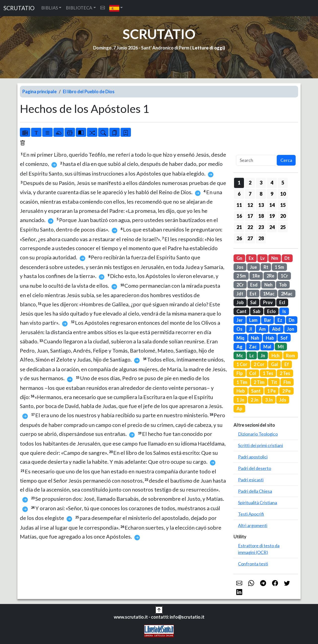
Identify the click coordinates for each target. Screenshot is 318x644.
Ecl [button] (282, 302)
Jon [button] (291, 329)
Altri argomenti (253, 525)
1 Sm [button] (279, 267)
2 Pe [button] (286, 391)
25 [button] (283, 227)
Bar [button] (268, 320)
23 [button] (261, 227)
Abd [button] (276, 329)
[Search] (256, 160)
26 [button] (239, 238)
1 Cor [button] (242, 364)
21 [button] (239, 227)
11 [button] (239, 205)
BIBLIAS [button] (50, 8)
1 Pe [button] (272, 391)
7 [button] (250, 194)
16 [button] (239, 216)
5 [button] (283, 183)
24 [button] (272, 227)
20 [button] (283, 216)
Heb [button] (241, 391)
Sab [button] (257, 311)
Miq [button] (240, 338)
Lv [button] (263, 258)
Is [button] (284, 311)
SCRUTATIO (19, 8)
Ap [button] (239, 409)
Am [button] (262, 329)
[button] (116, 8)
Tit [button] (274, 382)
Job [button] (240, 302)
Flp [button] (240, 373)
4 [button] (272, 183)
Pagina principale (40, 92)
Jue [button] (253, 267)
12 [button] (250, 205)
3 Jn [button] (269, 400)
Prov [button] (268, 302)
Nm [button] (275, 258)
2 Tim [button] (259, 382)
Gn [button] (239, 258)
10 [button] (283, 194)
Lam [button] (253, 320)
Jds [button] (283, 400)
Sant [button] (256, 391)
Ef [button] (287, 364)
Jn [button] (263, 356)
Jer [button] (240, 320)
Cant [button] (241, 311)
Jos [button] (240, 267)
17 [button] (250, 216)
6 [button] (239, 194)
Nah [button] (255, 338)
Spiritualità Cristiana (258, 503)
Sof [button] (284, 338)
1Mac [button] (269, 294)
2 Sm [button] (241, 276)
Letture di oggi (208, 48)
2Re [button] (270, 276)
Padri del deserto (255, 468)
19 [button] (272, 216)
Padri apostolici (253, 457)
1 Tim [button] (242, 382)
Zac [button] (253, 347)
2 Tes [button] (285, 373)
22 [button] (250, 227)
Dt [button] (287, 258)
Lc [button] (252, 356)
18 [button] (261, 216)
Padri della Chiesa (255, 491)
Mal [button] (267, 347)
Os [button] (239, 329)
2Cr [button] (240, 285)
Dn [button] (292, 320)
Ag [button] (239, 347)
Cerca (286, 160)
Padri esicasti (251, 480)
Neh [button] (268, 285)
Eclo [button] (271, 311)
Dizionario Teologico (258, 434)
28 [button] (261, 238)
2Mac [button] (287, 294)
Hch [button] (276, 356)
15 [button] (283, 205)
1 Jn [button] (240, 400)
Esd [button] (254, 285)
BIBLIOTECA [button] (79, 8)
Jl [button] (251, 329)
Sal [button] (253, 302)
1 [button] (239, 183)
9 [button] (272, 194)
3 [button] (261, 183)
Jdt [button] (240, 294)
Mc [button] (240, 356)
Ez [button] (280, 320)
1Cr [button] (284, 276)
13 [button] (261, 205)
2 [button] (250, 183)
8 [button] (261, 194)
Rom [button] (290, 356)
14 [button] (272, 205)
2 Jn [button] (255, 400)
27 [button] (250, 238)
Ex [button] (251, 258)
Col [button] (253, 373)
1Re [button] (256, 276)
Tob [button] (283, 285)
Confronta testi (253, 564)
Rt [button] (266, 267)
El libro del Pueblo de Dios (89, 92)
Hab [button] (270, 338)
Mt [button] (281, 347)
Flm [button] (287, 382)
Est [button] (253, 294)
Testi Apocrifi (251, 514)
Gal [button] (275, 364)
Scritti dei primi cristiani (260, 445)
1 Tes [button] (268, 373)
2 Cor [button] (259, 364)
